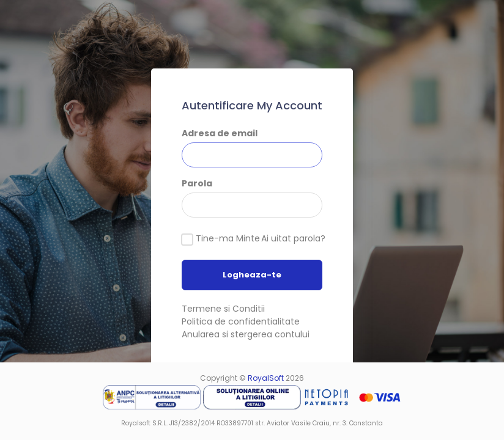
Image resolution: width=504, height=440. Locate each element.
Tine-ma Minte (228, 238)
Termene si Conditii (223, 309)
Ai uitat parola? (293, 238)
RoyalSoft (266, 378)
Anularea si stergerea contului (246, 334)
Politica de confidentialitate (241, 321)
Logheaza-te (252, 275)
